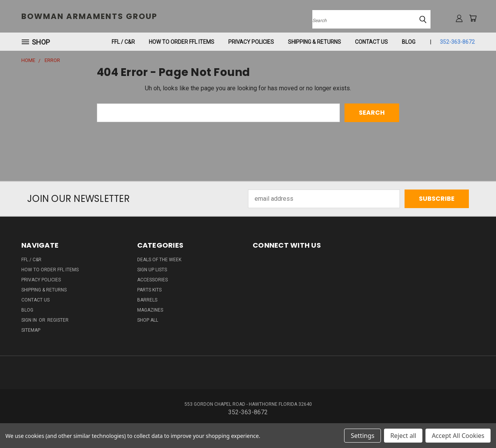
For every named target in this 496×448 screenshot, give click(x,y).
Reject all (403, 436)
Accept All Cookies (458, 436)
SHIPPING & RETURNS (314, 42)
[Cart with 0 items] (473, 18)
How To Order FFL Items (182, 42)
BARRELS (147, 300)
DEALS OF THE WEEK (159, 260)
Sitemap (31, 330)
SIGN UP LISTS (152, 270)
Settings (363, 436)
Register (58, 320)
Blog (409, 42)
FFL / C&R (123, 42)
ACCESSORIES (152, 280)
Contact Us (371, 42)
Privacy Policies (251, 42)
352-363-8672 (457, 42)
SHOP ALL (148, 320)
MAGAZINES (150, 310)
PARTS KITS (149, 290)
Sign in (30, 320)
